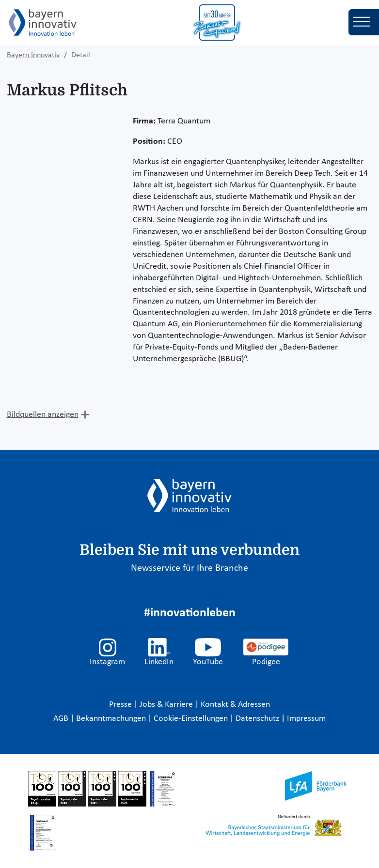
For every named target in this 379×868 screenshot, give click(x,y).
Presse (121, 705)
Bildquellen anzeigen (43, 415)
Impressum (306, 719)
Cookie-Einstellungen (191, 719)
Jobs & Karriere (167, 705)
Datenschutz (258, 719)
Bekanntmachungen (112, 719)
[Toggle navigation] (364, 22)
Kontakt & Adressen (235, 705)
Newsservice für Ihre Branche (189, 568)
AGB (62, 719)
